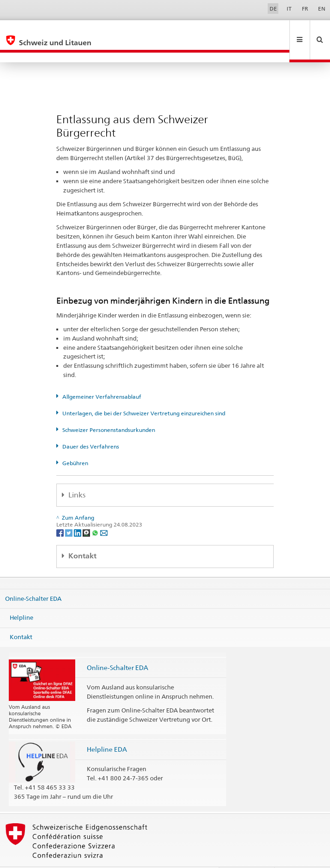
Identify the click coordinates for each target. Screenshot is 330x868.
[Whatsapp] (96, 512)
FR (305, 9)
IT (289, 9)
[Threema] (87, 512)
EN (322, 9)
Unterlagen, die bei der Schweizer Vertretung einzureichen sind (144, 393)
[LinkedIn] (78, 512)
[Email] (104, 512)
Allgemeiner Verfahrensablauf (102, 377)
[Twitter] (69, 512)
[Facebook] (61, 512)
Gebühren (75, 443)
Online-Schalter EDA (33, 579)
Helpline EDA (107, 729)
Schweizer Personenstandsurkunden (109, 410)
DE (273, 9)
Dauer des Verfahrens (91, 427)
